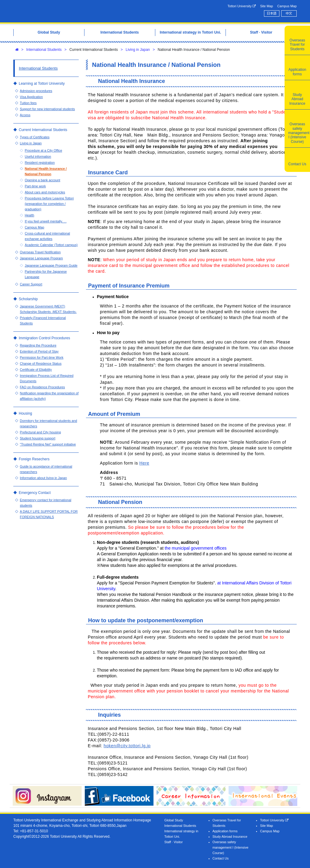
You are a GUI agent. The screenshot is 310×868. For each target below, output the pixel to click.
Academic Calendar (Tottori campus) (51, 245)
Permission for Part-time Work (42, 357)
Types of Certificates (35, 137)
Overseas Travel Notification (40, 252)
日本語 (272, 13)
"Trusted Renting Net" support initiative (48, 444)
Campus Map (287, 6)
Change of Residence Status (41, 363)
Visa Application (31, 97)
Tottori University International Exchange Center (74, 11)
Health (30, 215)
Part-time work (35, 186)
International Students (44, 50)
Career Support (31, 284)
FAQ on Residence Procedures (43, 387)
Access (25, 115)
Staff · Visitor (174, 842)
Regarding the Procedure (38, 345)
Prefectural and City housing (41, 432)
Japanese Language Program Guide (51, 265)
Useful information (38, 156)
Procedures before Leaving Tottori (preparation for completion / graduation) (49, 204)
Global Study (174, 820)
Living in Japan (138, 50)
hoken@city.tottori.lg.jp (127, 746)
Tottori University (242, 6)
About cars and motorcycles (45, 192)
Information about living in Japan (43, 478)
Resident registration (40, 163)
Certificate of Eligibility (36, 370)
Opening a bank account (43, 180)
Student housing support (38, 438)
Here (144, 463)
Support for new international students (48, 109)
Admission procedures (36, 91)
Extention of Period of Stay (39, 351)
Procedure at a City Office (43, 150)
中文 (289, 13)
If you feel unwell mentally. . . (46, 221)
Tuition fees (28, 103)
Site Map (267, 6)
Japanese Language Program (41, 258)
